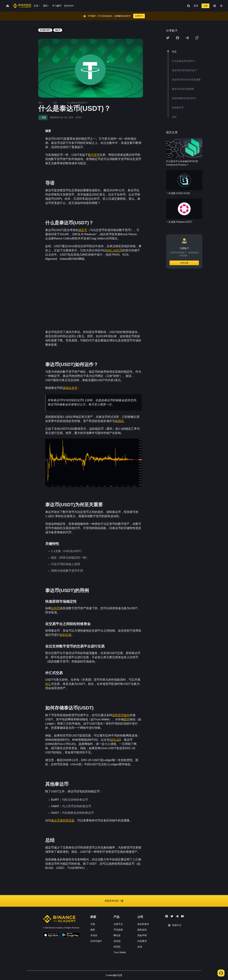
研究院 (117, 947)
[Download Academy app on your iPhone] (51, 935)
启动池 (117, 941)
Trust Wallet (120, 952)
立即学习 (139, 16)
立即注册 (184, 263)
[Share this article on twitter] (168, 38)
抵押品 (119, 421)
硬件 (127, 719)
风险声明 (142, 935)
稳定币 (83, 230)
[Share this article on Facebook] (178, 38)
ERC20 (115, 740)
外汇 (48, 684)
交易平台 (118, 924)
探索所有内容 (114, 901)
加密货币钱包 (121, 715)
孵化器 (117, 935)
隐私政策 (142, 930)
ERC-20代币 (114, 250)
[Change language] (215, 6)
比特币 (55, 608)
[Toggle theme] (221, 6)
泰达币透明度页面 (63, 820)
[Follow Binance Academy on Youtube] (182, 916)
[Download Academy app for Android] (70, 935)
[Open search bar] (188, 6)
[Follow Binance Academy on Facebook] (167, 916)
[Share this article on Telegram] (187, 38)
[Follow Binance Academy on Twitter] (172, 916)
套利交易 (66, 635)
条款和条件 (143, 924)
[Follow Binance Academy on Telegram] (177, 916)
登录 (196, 6)
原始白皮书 (70, 388)
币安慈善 (118, 930)
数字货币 (94, 155)
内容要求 (142, 941)
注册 (205, 6)
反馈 (140, 947)
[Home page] (22, 6)
